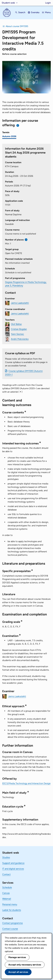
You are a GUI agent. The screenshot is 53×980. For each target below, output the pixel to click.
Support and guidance (13, 863)
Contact (6, 874)
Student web (8, 3)
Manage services (17, 957)
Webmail (7, 899)
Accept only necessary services (25, 965)
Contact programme (13, 923)
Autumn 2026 (9, 136)
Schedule (7, 887)
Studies (6, 857)
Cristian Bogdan (19, 329)
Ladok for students (12, 910)
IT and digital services (13, 869)
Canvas (6, 893)
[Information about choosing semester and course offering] (18, 125)
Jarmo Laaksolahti (20, 303)
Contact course (10, 929)
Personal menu (10, 904)
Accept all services (18, 972)
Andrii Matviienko (20, 339)
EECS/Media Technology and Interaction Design (26, 783)
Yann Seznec (17, 334)
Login (48, 3)
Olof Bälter (16, 324)
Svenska (35, 12)
